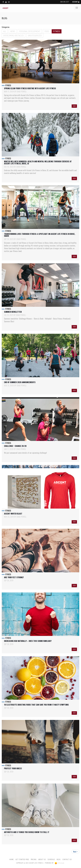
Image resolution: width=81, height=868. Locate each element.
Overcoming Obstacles (13, 35)
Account (76, 2)
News (13, 31)
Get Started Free (22, 859)
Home (12, 859)
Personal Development (30, 31)
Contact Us (67, 859)
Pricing (34, 859)
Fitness (57, 31)
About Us (42, 859)
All (5, 31)
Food (47, 31)
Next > (75, 852)
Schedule (51, 859)
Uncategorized (35, 35)
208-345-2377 (65, 2)
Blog (59, 859)
